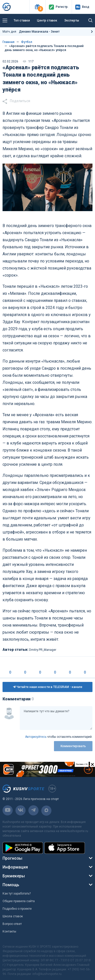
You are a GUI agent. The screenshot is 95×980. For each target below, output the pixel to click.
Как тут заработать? (17, 894)
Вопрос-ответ (12, 924)
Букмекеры (14, 876)
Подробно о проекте (17, 909)
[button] (37, 7)
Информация (15, 867)
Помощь (11, 885)
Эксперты (72, 20)
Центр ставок (47, 20)
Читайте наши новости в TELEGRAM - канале (48, 687)
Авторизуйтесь (36, 737)
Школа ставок (13, 916)
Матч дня (31, 32)
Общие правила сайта (19, 901)
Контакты (9, 931)
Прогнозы (12, 858)
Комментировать (73, 746)
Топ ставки (22, 20)
